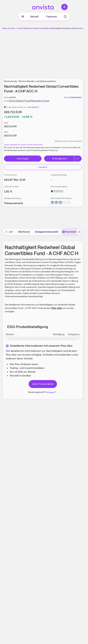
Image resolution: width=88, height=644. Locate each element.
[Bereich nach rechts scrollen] (79, 232)
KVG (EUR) (33, 107)
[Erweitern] (78, 159)
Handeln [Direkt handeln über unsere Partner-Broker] (43, 167)
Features (52, 17)
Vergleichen (60, 159)
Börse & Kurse (9, 28)
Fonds (20, 28)
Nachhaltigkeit (73, 232)
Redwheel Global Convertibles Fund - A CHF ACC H (46, 28)
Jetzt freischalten (43, 384)
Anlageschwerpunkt (47, 232)
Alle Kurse (24, 232)
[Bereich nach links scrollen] (6, 232)
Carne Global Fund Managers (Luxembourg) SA (36, 101)
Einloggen (51, 392)
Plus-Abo (57, 308)
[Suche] (65, 17)
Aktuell (34, 17)
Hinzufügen (23, 159)
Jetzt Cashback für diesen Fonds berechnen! (23, 145)
